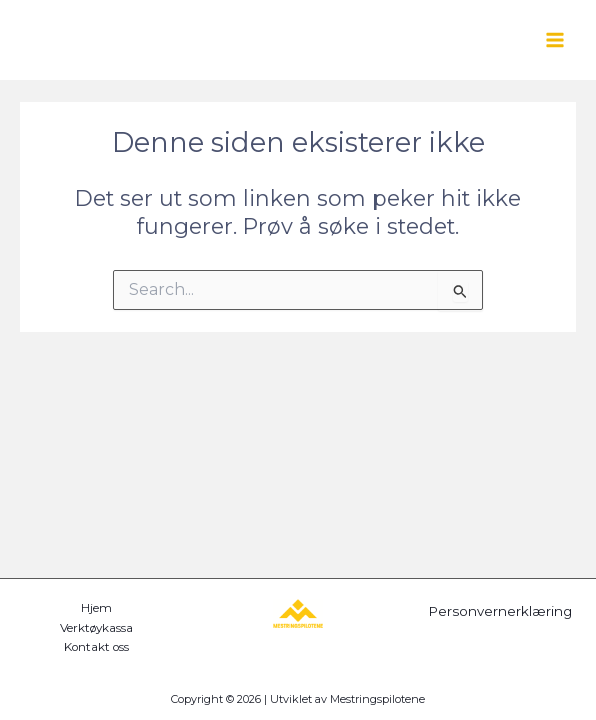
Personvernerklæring (500, 611)
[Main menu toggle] (555, 40)
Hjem (96, 608)
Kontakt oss (96, 647)
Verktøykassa (96, 628)
